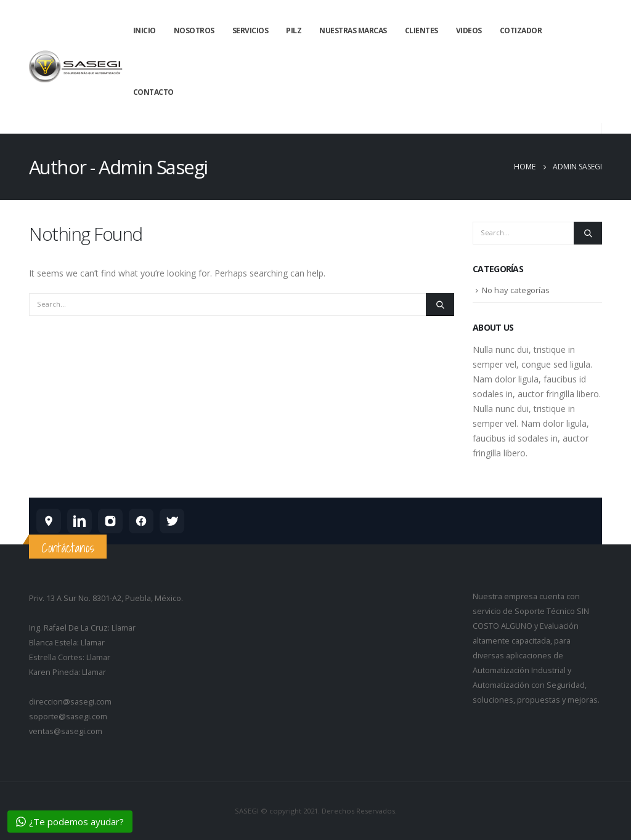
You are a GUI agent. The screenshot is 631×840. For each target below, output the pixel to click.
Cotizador (521, 30)
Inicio (145, 30)
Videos (469, 30)
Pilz (294, 30)
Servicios (250, 30)
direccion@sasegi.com (70, 702)
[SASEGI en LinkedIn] (79, 521)
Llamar (124, 628)
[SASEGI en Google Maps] (49, 521)
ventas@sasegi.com (66, 731)
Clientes (421, 30)
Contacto (153, 92)
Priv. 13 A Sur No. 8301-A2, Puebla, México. (106, 598)
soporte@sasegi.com (68, 717)
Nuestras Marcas (353, 30)
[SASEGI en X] (172, 521)
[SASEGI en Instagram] (110, 521)
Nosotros (194, 30)
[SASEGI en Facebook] (141, 521)
